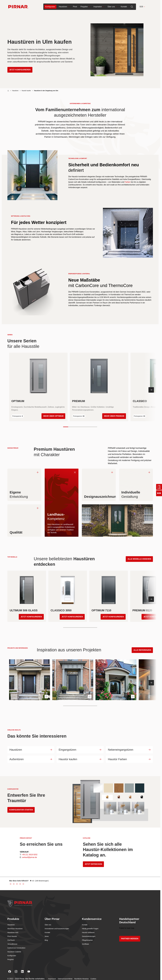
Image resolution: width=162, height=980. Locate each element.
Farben (127, 182)
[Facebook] (10, 973)
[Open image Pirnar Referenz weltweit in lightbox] (46, 697)
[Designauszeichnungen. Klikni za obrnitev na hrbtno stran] (99, 485)
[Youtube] (29, 973)
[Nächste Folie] (151, 390)
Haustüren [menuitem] (64, 7)
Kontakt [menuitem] (124, 7)
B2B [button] (142, 7)
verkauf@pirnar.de (30, 858)
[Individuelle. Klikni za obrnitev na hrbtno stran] (136, 485)
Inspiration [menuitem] (99, 7)
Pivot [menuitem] (75, 7)
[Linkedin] (22, 973)
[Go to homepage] (18, 7)
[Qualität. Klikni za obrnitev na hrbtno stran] (24, 521)
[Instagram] (16, 973)
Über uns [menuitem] (112, 7)
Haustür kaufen (26, 91)
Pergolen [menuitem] (85, 7)
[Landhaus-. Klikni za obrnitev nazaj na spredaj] (75, 472)
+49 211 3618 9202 (30, 856)
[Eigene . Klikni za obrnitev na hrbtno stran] (24, 485)
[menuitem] (50, 7)
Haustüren (15, 91)
